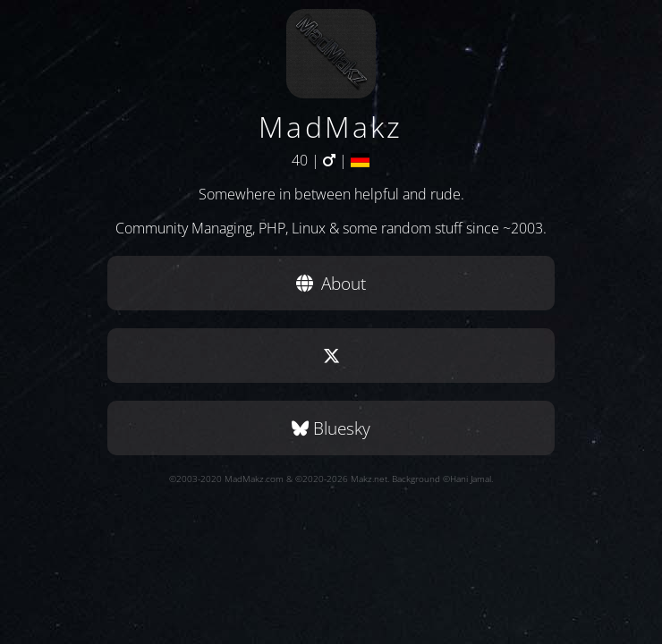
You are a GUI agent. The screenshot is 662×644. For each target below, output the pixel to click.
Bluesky (331, 428)
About (331, 283)
